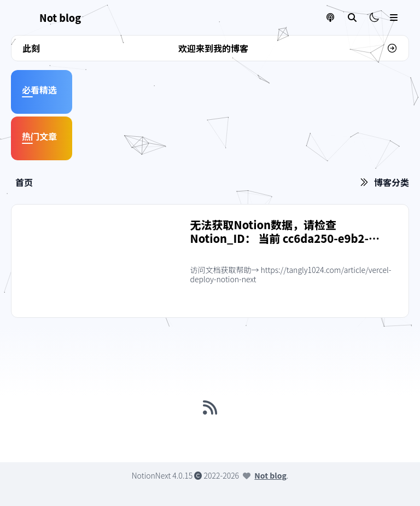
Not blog (270, 475)
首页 (24, 182)
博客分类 (392, 182)
